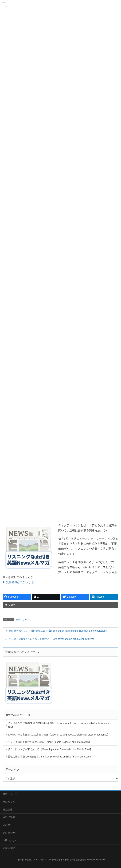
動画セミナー (10, 833)
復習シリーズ (22, 620)
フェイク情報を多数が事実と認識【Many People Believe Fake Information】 (49, 742)
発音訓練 (7, 810)
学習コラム (9, 802)
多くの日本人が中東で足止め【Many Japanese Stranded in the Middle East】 (50, 749)
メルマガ (7, 825)
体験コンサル (10, 840)
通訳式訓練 (9, 817)
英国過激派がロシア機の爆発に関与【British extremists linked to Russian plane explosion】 (58, 631)
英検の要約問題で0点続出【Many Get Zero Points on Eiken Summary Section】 (51, 757)
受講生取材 (9, 848)
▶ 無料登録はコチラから (18, 582)
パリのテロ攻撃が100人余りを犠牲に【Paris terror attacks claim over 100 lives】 (53, 639)
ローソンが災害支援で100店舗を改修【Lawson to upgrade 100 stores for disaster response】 (59, 735)
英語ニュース (10, 794)
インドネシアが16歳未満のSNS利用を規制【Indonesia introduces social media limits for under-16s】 (60, 725)
